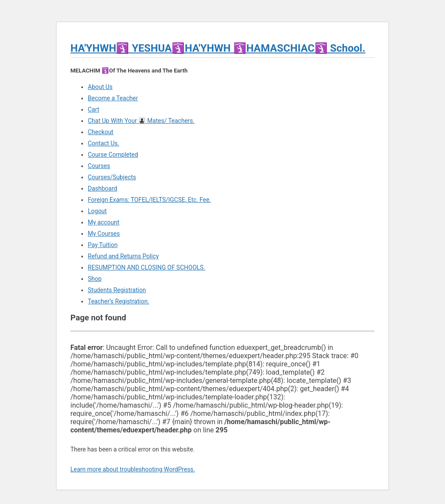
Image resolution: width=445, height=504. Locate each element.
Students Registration (117, 290)
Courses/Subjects (112, 177)
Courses (99, 166)
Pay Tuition (103, 245)
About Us (100, 87)
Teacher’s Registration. (118, 301)
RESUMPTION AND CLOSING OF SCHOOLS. (146, 267)
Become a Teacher (113, 98)
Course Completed (113, 155)
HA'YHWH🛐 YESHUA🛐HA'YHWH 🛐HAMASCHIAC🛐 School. (218, 48)
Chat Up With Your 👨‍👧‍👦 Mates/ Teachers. (141, 121)
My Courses (104, 234)
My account (104, 222)
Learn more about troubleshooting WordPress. (133, 469)
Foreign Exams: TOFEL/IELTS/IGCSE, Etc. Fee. (149, 200)
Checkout (101, 132)
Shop (95, 279)
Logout (97, 211)
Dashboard (103, 188)
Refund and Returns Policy (123, 256)
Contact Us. (103, 143)
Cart (93, 109)
